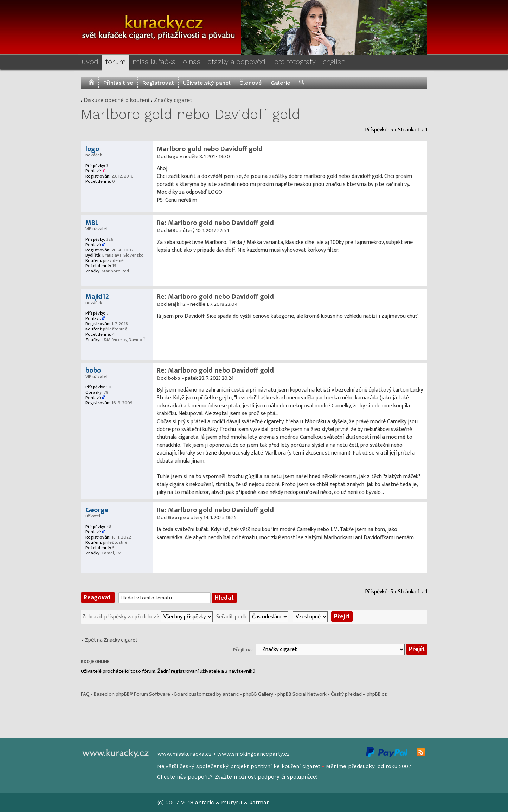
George (177, 518)
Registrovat (158, 83)
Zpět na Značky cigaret (111, 640)
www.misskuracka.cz (185, 754)
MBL (173, 230)
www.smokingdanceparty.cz (253, 754)
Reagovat (98, 598)
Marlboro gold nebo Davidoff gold (191, 114)
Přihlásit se (118, 83)
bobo (174, 378)
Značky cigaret (173, 100)
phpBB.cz (377, 694)
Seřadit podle (232, 616)
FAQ (85, 694)
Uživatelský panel (207, 83)
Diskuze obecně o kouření (117, 100)
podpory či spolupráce (287, 777)
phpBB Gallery (258, 694)
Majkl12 (177, 304)
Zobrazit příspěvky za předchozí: (121, 616)
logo (173, 157)
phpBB (123, 694)
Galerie (281, 83)
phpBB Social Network (302, 694)
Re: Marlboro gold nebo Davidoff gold (215, 223)
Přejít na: (243, 650)
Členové (251, 83)
